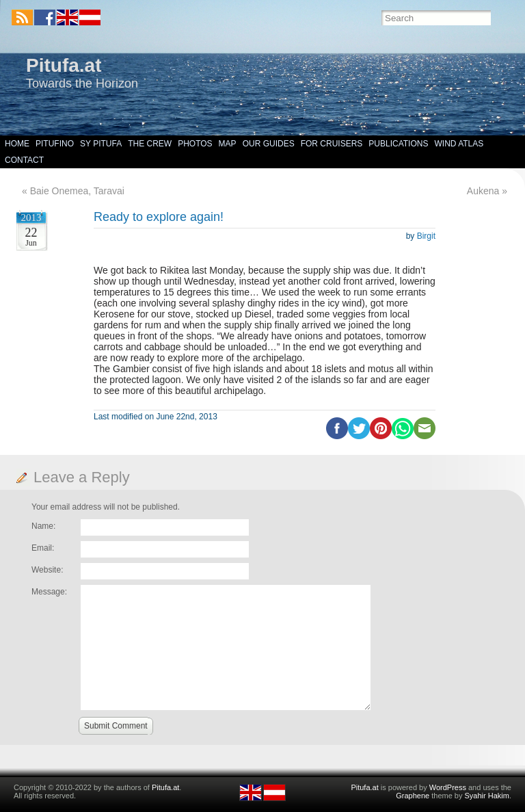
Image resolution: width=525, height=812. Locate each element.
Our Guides (269, 144)
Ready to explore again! (159, 217)
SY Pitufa (101, 144)
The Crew (150, 144)
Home (17, 144)
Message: (49, 592)
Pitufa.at (64, 65)
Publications (398, 144)
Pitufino (55, 144)
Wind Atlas (459, 144)
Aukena (483, 191)
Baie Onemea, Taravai (77, 191)
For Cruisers (332, 144)
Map (228, 144)
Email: (43, 548)
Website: (47, 570)
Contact (24, 160)
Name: (43, 526)
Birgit (426, 236)
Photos (195, 144)
